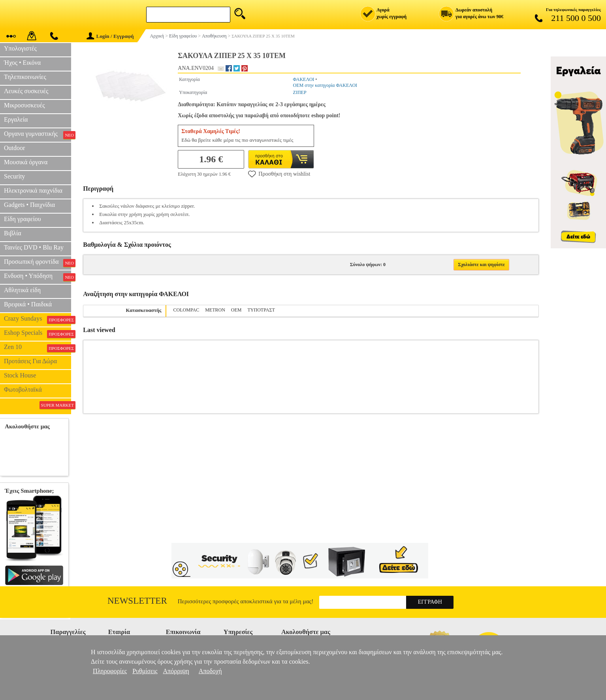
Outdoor (14, 148)
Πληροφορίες (110, 671)
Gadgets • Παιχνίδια (29, 205)
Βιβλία (13, 233)
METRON (215, 310)
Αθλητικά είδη (22, 290)
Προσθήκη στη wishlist (279, 174)
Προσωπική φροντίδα (38, 263)
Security (14, 176)
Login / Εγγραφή (110, 36)
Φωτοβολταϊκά (23, 389)
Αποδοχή (210, 671)
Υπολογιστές (20, 48)
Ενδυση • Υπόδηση (38, 277)
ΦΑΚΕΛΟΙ (304, 79)
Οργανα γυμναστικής (38, 135)
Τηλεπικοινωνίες (25, 77)
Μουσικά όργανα (26, 162)
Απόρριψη (176, 671)
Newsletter (137, 601)
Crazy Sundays (38, 319)
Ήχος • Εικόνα (22, 63)
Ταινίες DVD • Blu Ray (34, 247)
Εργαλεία (16, 119)
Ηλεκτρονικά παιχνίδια (33, 190)
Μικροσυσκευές (24, 105)
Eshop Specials (38, 334)
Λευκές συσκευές (26, 91)
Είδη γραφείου (23, 219)
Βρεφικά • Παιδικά (28, 304)
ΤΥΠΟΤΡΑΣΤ (261, 310)
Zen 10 (38, 348)
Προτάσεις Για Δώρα (30, 361)
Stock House (20, 375)
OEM (236, 310)
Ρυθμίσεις (145, 671)
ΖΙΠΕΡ (300, 92)
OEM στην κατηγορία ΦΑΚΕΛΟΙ (325, 85)
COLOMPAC (186, 310)
